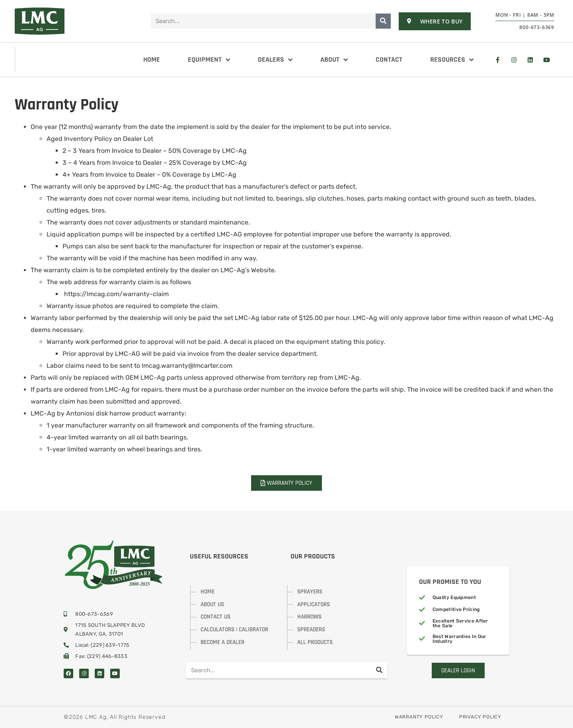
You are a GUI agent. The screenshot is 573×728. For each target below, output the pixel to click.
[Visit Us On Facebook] (497, 60)
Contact (389, 60)
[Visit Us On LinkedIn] (99, 673)
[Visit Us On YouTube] (115, 673)
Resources (452, 60)
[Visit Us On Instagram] (514, 60)
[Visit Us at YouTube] (546, 60)
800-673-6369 (537, 27)
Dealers (275, 60)
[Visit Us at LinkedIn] (530, 60)
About (334, 60)
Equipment (209, 60)
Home (152, 60)
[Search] (383, 21)
